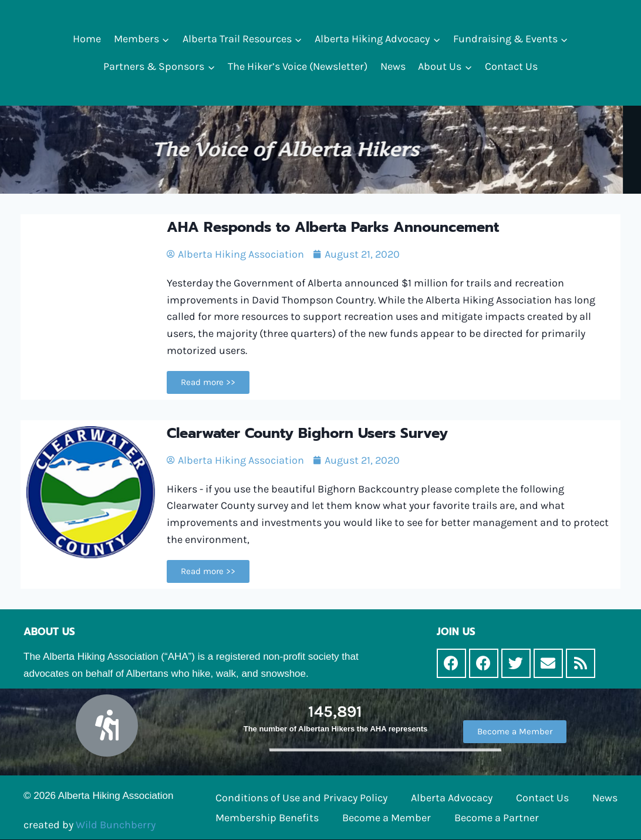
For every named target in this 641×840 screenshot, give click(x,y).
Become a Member (387, 818)
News (393, 66)
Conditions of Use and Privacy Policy (301, 798)
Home (87, 39)
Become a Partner (497, 818)
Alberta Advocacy (452, 798)
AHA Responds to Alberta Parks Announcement (333, 227)
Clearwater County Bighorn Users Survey (307, 433)
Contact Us (511, 66)
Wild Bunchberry (116, 825)
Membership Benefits (267, 818)
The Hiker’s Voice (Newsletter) (298, 66)
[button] (165, 39)
